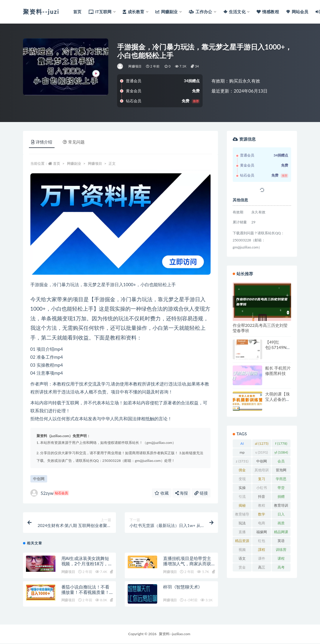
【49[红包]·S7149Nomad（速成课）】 (277, 350)
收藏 (162, 493)
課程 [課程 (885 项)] (261, 551)
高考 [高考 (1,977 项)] (281, 568)
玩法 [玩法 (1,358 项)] (242, 524)
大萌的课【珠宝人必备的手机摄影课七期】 (278, 402)
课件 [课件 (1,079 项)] (262, 559)
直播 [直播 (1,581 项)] (242, 533)
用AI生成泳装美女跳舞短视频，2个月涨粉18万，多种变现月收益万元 (87, 564)
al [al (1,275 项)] (262, 443)
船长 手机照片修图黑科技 (278, 371)
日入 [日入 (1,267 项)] (281, 515)
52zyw (50, 493)
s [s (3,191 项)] (262, 452)
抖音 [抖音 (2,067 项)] (262, 498)
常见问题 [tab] (74, 142)
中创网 (39, 479)
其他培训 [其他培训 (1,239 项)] (262, 471)
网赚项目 (135, 66)
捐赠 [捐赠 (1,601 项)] (281, 498)
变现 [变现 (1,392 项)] (242, 480)
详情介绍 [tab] (42, 142)
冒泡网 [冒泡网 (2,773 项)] (281, 471)
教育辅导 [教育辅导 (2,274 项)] (242, 515)
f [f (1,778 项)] (281, 443)
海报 (182, 493)
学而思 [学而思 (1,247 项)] (281, 480)
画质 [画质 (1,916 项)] (281, 524)
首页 (57, 163)
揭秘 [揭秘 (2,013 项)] (242, 506)
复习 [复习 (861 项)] (261, 480)
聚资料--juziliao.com (175, 634)
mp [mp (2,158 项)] (242, 453)
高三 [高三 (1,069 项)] (262, 568)
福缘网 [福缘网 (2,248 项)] (262, 533)
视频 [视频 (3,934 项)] (242, 551)
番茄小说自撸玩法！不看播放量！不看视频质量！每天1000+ (85, 593)
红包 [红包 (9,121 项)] (262, 542)
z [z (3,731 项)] (242, 461)
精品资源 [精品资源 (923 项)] (242, 542)
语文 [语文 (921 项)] (242, 559)
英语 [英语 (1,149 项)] (281, 542)
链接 (201, 493)
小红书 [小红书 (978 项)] (262, 489)
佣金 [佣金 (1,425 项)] (242, 471)
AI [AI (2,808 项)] (242, 444)
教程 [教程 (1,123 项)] (262, 506)
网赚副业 (74, 163)
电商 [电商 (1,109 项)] (262, 524)
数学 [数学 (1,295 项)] (262, 515)
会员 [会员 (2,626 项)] (281, 462)
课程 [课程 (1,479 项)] (281, 559)
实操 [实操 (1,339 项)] (242, 489)
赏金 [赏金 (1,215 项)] (242, 568)
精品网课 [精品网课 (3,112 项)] (281, 533)
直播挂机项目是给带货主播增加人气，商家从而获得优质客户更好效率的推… (189, 564)
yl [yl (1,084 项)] (281, 452)
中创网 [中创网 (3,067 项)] (262, 462)
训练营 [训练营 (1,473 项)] (281, 551)
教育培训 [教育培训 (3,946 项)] (281, 506)
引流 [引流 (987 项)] (242, 498)
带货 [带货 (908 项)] (281, 489)
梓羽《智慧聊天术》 (183, 587)
